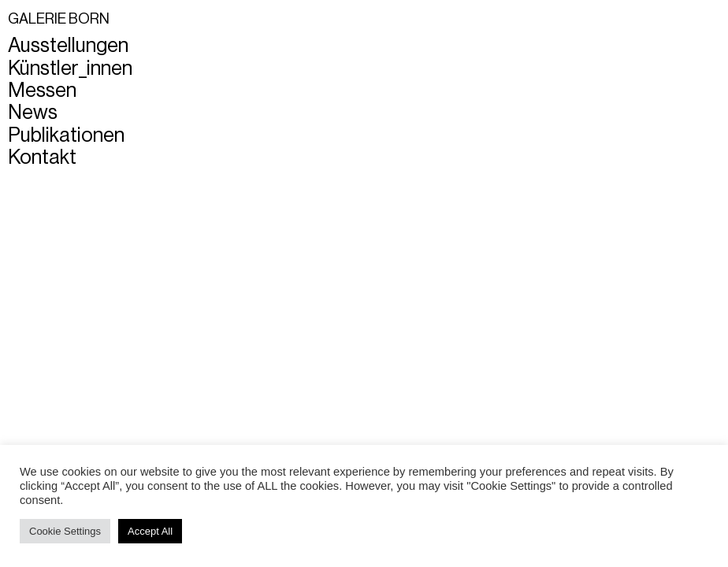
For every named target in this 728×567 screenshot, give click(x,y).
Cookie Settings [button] (65, 531)
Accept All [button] (150, 531)
